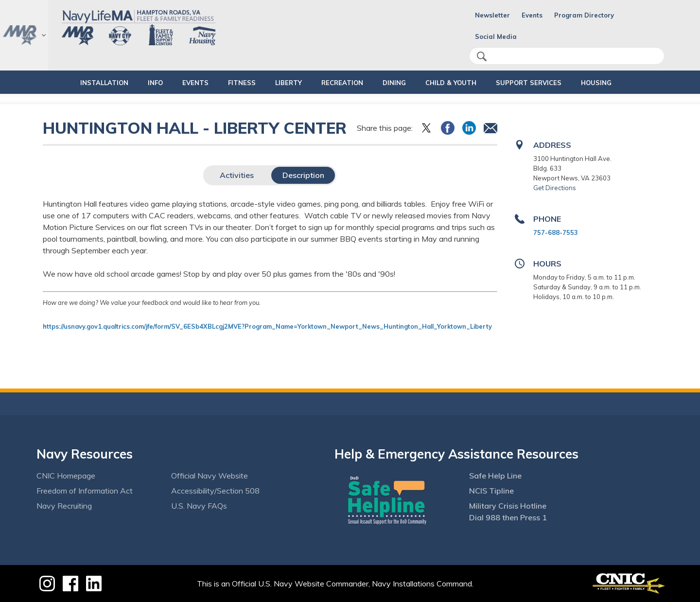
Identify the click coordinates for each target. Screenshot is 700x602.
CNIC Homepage (66, 476)
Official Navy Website (210, 476)
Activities (237, 175)
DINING (394, 83)
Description (303, 175)
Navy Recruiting (64, 506)
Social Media (496, 36)
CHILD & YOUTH (459, 83)
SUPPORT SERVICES (545, 83)
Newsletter (492, 15)
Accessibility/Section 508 (215, 491)
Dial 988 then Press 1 (508, 517)
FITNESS (225, 83)
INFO (131, 83)
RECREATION (334, 83)
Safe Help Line (495, 476)
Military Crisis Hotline (508, 506)
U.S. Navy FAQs (199, 506)
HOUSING (621, 83)
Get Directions (555, 188)
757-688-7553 (556, 232)
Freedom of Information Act (85, 491)
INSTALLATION (71, 83)
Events (532, 15)
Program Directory (584, 15)
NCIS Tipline (491, 491)
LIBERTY (280, 83)
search (482, 56)
